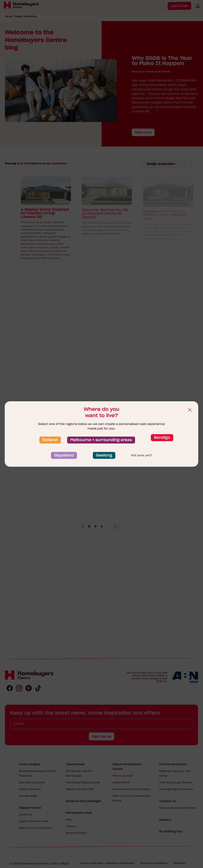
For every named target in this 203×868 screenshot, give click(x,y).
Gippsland (64, 455)
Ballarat (50, 440)
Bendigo (162, 438)
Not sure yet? (142, 455)
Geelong (104, 455)
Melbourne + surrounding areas (101, 440)
